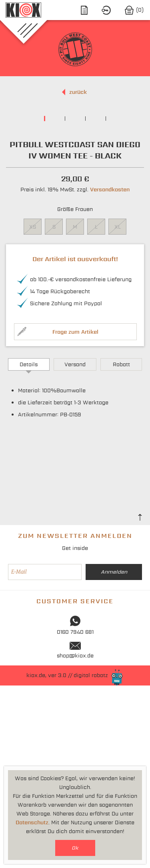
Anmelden (114, 754)
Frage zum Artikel (75, 514)
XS (33, 409)
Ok (75, 848)
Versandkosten (110, 372)
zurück (78, 92)
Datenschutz (32, 822)
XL (118, 409)
